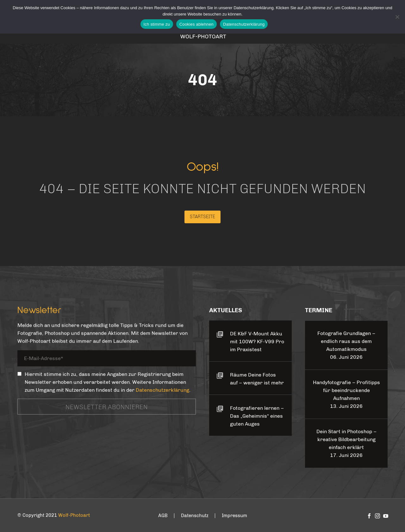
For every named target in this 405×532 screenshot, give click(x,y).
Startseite (202, 217)
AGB (163, 516)
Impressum (234, 516)
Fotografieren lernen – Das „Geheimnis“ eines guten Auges (257, 416)
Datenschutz (195, 516)
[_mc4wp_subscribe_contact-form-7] (19, 374)
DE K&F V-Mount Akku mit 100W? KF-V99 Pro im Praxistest (257, 342)
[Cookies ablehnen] (397, 17)
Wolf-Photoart (74, 515)
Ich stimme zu (157, 24)
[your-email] (107, 360)
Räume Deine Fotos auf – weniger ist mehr (257, 379)
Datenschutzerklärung (162, 390)
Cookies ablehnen (196, 24)
